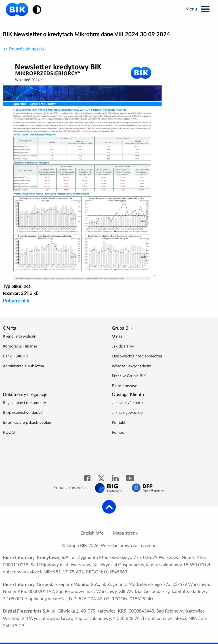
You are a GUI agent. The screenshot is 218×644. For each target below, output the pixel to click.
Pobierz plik (16, 300)
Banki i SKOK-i (15, 356)
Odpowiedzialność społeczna (137, 356)
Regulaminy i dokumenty (24, 403)
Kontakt (119, 423)
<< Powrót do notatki (24, 49)
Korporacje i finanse (20, 346)
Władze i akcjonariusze (132, 366)
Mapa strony (125, 533)
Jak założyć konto (127, 403)
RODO (9, 433)
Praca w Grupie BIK (129, 376)
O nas (117, 336)
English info (92, 533)
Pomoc (118, 433)
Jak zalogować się (127, 413)
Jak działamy (123, 346)
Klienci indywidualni (20, 336)
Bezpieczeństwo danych (24, 413)
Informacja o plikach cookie (27, 423)
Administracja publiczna (23, 366)
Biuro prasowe (124, 386)
